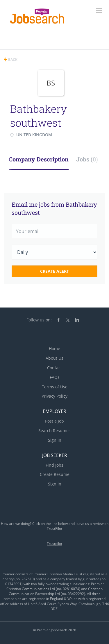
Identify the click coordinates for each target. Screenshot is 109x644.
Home (54, 349)
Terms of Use (55, 387)
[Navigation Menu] (99, 10)
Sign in (55, 440)
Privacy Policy (54, 396)
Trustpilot (54, 544)
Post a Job (54, 421)
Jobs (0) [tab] (87, 159)
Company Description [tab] (39, 159)
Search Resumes (54, 431)
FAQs (55, 377)
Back (12, 60)
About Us (54, 358)
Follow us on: (39, 320)
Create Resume (55, 474)
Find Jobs (54, 465)
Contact (54, 368)
